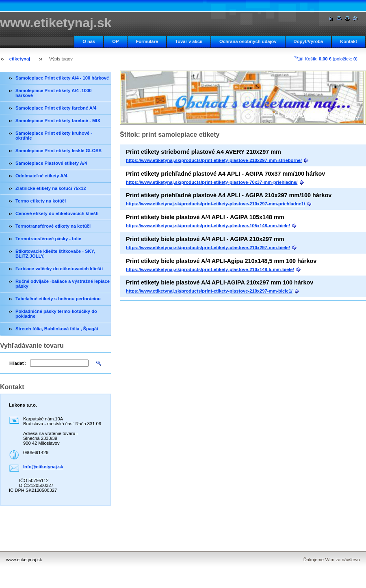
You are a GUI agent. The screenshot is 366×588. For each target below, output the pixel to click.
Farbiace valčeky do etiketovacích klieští (59, 269)
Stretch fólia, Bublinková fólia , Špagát (57, 329)
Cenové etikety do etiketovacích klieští (57, 213)
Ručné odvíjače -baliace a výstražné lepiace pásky (63, 284)
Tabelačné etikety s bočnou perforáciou (58, 299)
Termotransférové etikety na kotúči (53, 226)
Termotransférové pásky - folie (48, 239)
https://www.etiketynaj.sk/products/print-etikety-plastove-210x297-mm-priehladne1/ (215, 204)
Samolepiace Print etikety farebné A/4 (56, 108)
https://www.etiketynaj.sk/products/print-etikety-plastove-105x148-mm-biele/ (208, 226)
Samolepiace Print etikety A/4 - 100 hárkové (62, 78)
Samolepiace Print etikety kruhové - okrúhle (54, 136)
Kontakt (349, 41)
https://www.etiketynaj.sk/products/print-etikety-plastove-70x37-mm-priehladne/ (212, 182)
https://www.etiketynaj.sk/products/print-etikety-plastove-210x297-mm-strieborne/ (214, 160)
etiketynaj (20, 59)
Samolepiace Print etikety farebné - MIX (58, 121)
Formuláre (147, 41)
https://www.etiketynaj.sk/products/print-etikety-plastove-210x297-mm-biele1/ (209, 291)
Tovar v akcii (189, 41)
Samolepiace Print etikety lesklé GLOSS (58, 151)
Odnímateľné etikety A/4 (41, 176)
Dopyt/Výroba (309, 41)
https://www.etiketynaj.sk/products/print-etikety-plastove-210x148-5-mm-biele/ (210, 269)
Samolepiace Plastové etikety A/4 (51, 163)
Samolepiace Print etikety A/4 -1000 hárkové (53, 93)
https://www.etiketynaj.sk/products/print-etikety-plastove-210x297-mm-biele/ (208, 248)
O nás (89, 41)
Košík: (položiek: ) (331, 59)
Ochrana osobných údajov (248, 41)
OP (115, 41)
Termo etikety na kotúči (41, 201)
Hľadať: (18, 363)
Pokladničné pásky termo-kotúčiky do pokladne (56, 314)
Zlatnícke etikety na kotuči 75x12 (51, 188)
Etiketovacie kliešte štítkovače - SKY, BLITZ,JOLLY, (55, 254)
